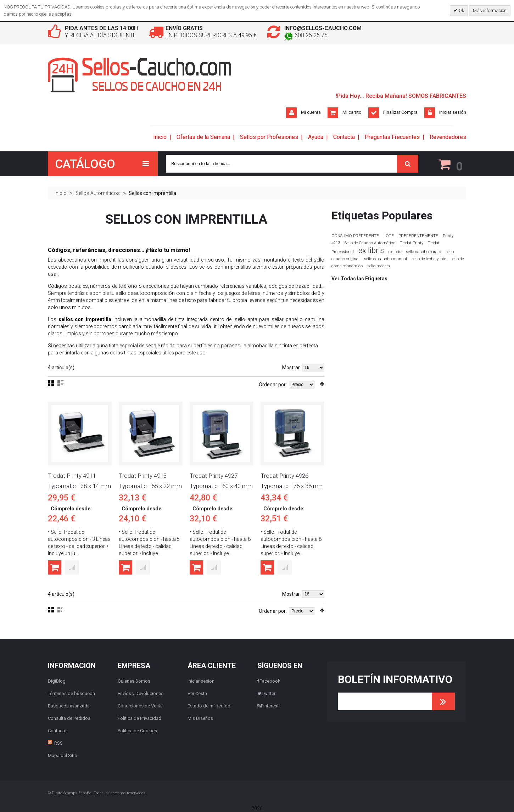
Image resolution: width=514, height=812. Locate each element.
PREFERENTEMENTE (418, 236)
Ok (461, 10)
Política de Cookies (137, 731)
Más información (490, 10)
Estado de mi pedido (209, 706)
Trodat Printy (412, 243)
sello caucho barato (423, 252)
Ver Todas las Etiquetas (359, 279)
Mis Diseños (200, 718)
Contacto (57, 731)
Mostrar (291, 368)
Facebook (269, 681)
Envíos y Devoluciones (141, 693)
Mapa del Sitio (63, 755)
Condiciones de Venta (140, 706)
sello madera (379, 266)
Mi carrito (352, 112)
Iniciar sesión (453, 112)
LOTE (389, 236)
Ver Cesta (197, 693)
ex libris (371, 250)
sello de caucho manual (385, 259)
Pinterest (268, 706)
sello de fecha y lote (429, 259)
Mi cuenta (311, 112)
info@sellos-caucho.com (324, 28)
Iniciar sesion (201, 681)
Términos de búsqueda (71, 693)
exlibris (395, 252)
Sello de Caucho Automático (370, 243)
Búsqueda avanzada (69, 706)
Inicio (61, 193)
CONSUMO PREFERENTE (355, 236)
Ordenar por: (273, 385)
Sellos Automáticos (98, 193)
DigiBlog (57, 681)
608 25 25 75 (306, 35)
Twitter (266, 693)
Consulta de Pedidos (69, 718)
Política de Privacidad (139, 718)
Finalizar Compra (400, 112)
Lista (60, 383)
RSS (58, 743)
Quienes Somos (134, 681)
